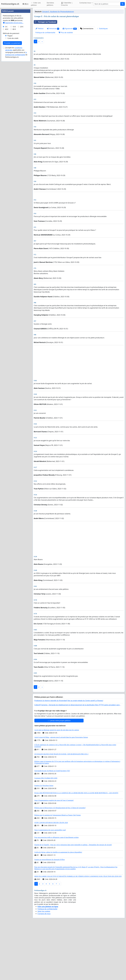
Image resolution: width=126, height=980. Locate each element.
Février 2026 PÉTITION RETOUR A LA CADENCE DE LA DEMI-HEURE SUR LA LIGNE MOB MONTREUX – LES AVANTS (76, 848)
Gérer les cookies (44, 966)
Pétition (39, 29)
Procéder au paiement (12, 102)
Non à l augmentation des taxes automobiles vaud (50, 885)
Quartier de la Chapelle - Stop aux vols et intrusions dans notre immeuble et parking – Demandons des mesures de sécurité (73, 900)
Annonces (53, 29)
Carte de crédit (13, 97)
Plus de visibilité (66, 33)
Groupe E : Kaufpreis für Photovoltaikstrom (58, 12)
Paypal (10, 95)
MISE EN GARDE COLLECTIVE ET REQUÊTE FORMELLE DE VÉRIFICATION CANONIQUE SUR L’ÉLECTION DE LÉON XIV (78, 931)
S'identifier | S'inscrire (67, 4)
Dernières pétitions (50, 4)
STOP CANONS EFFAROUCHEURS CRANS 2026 (51, 877)
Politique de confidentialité (45, 33)
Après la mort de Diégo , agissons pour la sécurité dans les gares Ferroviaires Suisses (61, 792)
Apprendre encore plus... (13, 82)
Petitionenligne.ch (10, 4)
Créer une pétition (36, 4)
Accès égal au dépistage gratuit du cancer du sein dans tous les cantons (57, 785)
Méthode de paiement (11, 92)
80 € (14, 88)
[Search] (107, 4)
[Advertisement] (79, 60)
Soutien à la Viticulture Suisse (44, 840)
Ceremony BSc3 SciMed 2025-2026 (46, 833)
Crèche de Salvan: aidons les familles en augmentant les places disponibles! (58, 907)
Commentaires (87, 29)
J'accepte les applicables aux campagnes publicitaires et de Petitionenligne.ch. (16, 111)
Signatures (70, 29)
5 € (6, 85)
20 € (22, 85)
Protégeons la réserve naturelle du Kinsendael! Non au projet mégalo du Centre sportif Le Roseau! (69, 756)
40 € (7, 88)
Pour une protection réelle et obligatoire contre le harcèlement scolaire (57, 892)
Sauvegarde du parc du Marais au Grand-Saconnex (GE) (52, 826)
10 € (14, 85)
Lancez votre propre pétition (59, 775)
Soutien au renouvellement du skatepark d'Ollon (50, 914)
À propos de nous (44, 969)
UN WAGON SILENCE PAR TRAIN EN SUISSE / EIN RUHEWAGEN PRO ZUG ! (61, 809)
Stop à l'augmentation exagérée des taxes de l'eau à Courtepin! (54, 855)
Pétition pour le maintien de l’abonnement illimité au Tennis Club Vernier (58, 870)
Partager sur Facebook (45, 22)
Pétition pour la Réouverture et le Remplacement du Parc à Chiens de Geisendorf (60, 863)
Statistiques (102, 29)
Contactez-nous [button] (85, 3)
